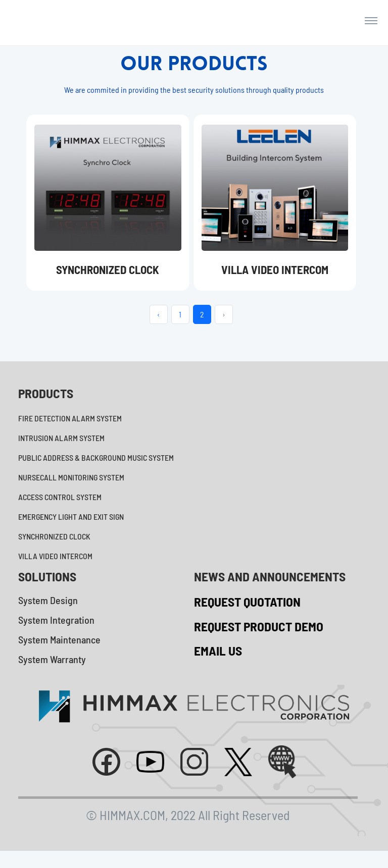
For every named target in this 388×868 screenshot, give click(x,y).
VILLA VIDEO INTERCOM (55, 568)
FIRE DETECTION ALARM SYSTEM (70, 430)
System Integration (56, 632)
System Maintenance (59, 652)
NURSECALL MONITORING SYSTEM (71, 489)
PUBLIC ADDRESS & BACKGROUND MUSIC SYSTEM (96, 470)
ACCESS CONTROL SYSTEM (60, 509)
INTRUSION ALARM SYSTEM (61, 450)
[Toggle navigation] (371, 26)
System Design (48, 612)
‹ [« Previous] (158, 326)
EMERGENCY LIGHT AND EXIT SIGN (71, 529)
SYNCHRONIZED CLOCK (54, 548)
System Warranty (52, 671)
